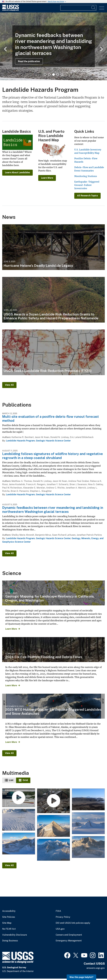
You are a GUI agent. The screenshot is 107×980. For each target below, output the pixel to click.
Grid (25, 780)
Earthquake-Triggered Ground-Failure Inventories (87, 185)
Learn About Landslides (17, 172)
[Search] (94, 8)
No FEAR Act (9, 929)
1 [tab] (45, 75)
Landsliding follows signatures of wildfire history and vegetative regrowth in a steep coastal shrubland (53, 456)
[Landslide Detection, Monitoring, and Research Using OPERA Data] (19, 798)
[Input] (78, 8)
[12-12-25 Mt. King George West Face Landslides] (88, 847)
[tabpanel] (53, 46)
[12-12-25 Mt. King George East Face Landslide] (53, 826)
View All (9, 385)
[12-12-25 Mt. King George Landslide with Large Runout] (19, 844)
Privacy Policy (63, 917)
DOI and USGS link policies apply (73, 923)
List (11, 780)
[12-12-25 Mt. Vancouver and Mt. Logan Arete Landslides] (88, 823)
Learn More (47, 178)
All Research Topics (87, 196)
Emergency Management (69, 941)
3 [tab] (53, 75)
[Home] (11, 10)
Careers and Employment (69, 935)
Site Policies (9, 917)
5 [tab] (62, 75)
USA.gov (60, 929)
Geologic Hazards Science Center (53, 441)
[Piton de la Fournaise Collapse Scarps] (88, 800)
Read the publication (29, 61)
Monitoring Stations (86, 176)
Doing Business (10, 941)
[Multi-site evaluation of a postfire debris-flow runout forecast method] (53, 801)
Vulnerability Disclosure (15, 935)
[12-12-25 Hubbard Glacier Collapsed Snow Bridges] (19, 820)
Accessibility (9, 911)
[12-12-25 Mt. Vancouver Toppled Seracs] (53, 850)
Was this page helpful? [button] (81, 977)
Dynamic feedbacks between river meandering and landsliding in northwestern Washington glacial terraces (53, 510)
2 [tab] (49, 75)
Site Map (7, 923)
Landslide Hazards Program (20, 441)
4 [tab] (58, 75)
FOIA (58, 911)
